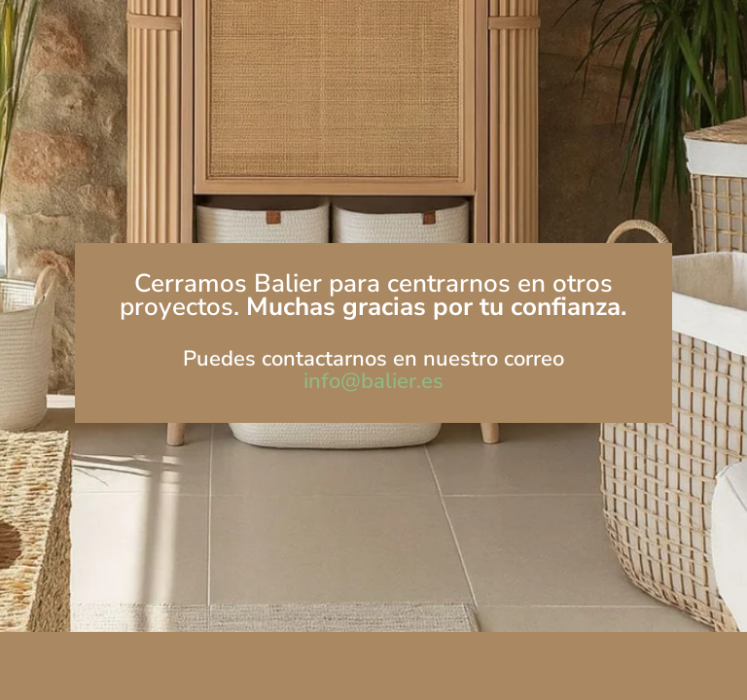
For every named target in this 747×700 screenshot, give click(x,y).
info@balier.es (373, 381)
